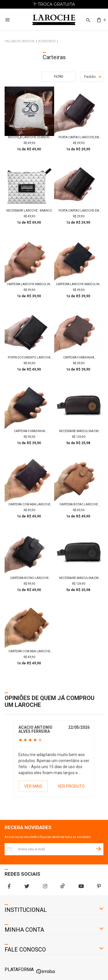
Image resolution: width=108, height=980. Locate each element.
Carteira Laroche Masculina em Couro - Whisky (29, 284)
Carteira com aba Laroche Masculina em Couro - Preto (29, 505)
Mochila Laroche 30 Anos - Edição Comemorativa (29, 137)
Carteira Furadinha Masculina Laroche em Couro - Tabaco (79, 358)
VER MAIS (33, 786)
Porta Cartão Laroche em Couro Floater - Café (79, 137)
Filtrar (58, 77)
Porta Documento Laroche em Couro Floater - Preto (29, 358)
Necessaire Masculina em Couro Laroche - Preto (79, 578)
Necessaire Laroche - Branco (29, 211)
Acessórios (47, 41)
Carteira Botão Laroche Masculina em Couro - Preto (29, 578)
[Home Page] (54, 20)
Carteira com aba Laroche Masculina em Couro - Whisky (29, 651)
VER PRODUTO (71, 786)
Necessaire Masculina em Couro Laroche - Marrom (79, 431)
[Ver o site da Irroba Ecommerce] (45, 974)
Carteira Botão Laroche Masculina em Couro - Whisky (79, 505)
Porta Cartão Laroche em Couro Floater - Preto (79, 211)
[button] (88, 20)
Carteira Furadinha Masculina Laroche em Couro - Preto (29, 431)
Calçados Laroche (20, 41)
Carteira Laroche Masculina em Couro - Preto (79, 284)
